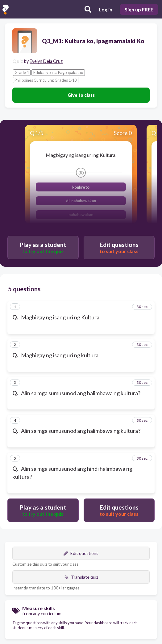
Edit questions (81, 553)
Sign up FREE (139, 9)
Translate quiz (81, 577)
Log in (106, 9)
